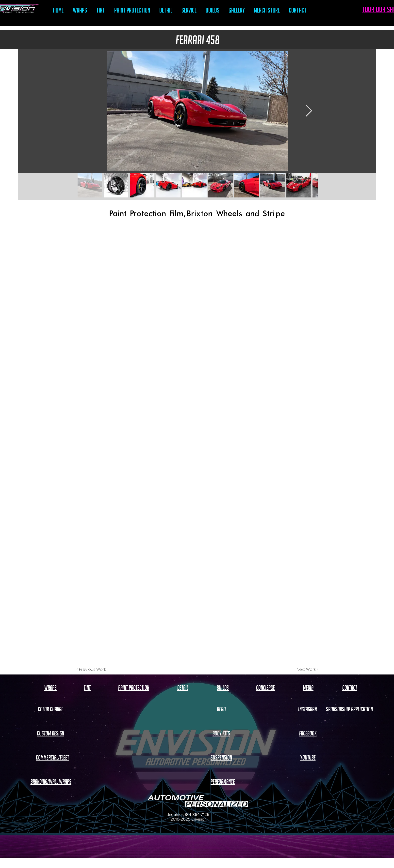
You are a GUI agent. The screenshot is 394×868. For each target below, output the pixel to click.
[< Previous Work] (91, 670)
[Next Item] (309, 111)
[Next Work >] (307, 670)
